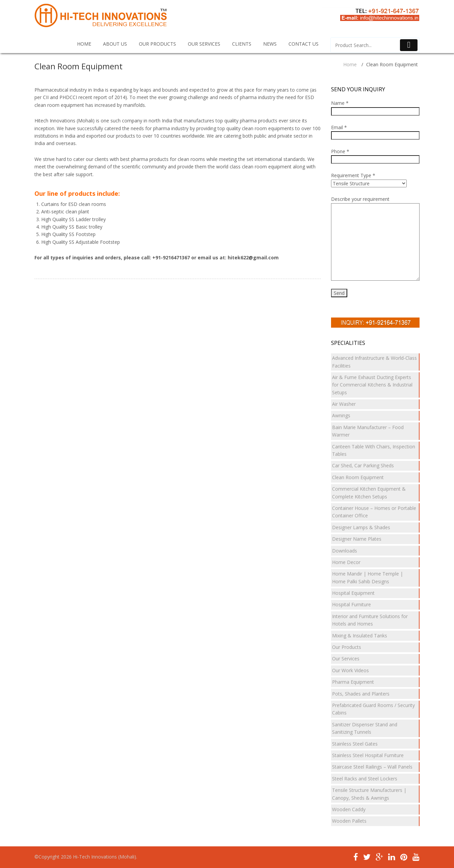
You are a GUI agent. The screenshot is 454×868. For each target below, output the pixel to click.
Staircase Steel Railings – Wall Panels (372, 767)
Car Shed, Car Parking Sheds (363, 465)
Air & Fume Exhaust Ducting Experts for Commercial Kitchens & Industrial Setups (372, 385)
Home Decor (346, 562)
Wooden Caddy (349, 809)
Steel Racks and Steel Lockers (365, 779)
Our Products (347, 647)
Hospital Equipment (353, 593)
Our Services (346, 659)
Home (350, 64)
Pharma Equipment (353, 682)
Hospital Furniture (351, 604)
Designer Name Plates (357, 539)
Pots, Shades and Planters (361, 694)
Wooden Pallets (349, 821)
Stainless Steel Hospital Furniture (368, 755)
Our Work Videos (350, 670)
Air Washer (344, 404)
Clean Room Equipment (358, 477)
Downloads (345, 551)
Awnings (341, 415)
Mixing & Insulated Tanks (360, 636)
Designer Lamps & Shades (361, 527)
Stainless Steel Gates (355, 744)
